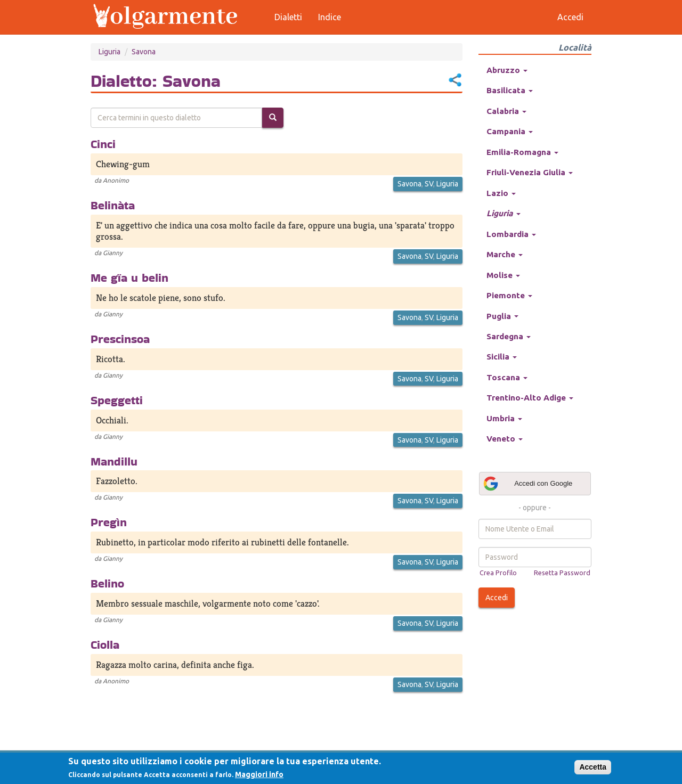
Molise (503, 275)
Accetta (593, 767)
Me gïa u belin (129, 277)
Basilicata (510, 90)
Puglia (502, 316)
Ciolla (105, 644)
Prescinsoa (120, 339)
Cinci (103, 144)
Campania (510, 131)
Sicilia (502, 357)
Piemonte (509, 295)
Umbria (504, 418)
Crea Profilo (498, 573)
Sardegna (509, 336)
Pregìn (109, 522)
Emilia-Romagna (522, 152)
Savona (144, 52)
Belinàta (113, 205)
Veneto (505, 439)
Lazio (501, 193)
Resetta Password (562, 573)
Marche (505, 254)
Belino (107, 583)
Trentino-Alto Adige (530, 398)
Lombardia (511, 234)
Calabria (506, 111)
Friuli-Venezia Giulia (530, 172)
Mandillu (114, 461)
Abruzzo (507, 70)
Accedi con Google (527, 484)
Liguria (109, 52)
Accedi (497, 598)
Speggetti (117, 400)
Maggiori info (259, 774)
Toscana (507, 377)
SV (429, 184)
